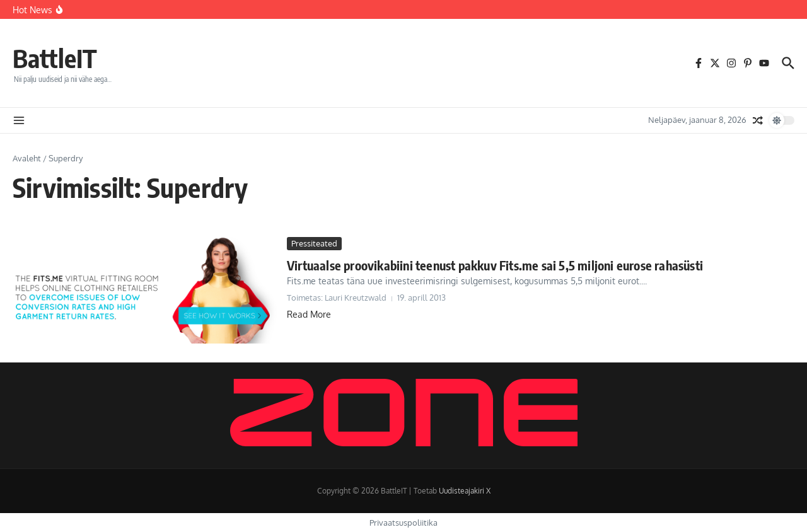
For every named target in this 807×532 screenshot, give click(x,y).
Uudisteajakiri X (465, 491)
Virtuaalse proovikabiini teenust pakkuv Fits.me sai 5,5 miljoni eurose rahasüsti (495, 265)
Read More (309, 314)
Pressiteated (314, 243)
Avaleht (27, 158)
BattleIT (55, 58)
